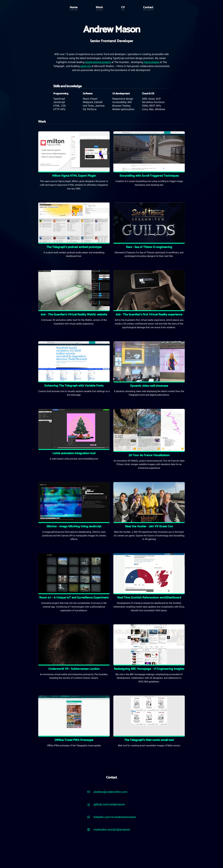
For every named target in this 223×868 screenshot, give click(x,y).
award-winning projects (98, 62)
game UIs (86, 66)
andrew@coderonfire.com (111, 792)
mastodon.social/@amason (112, 830)
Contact (148, 7)
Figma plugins (151, 62)
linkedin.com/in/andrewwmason (115, 817)
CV (123, 7)
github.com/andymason (109, 804)
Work (99, 7)
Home (74, 7)
